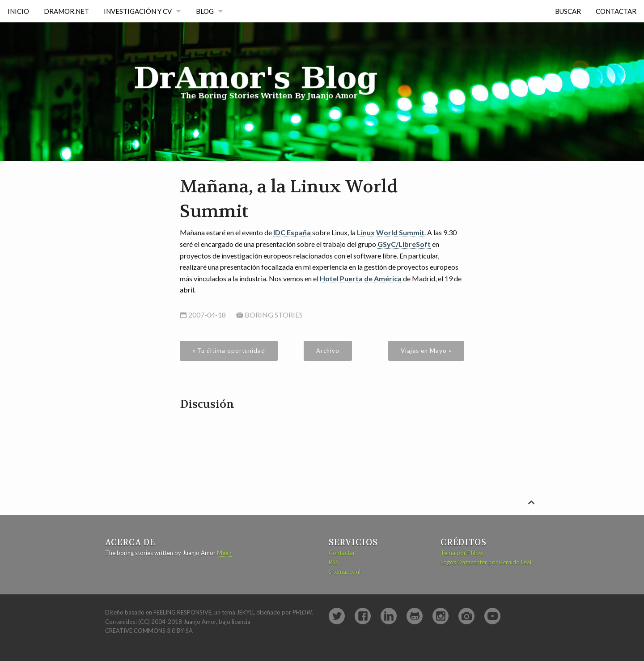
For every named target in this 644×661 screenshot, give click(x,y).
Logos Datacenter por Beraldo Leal (486, 562)
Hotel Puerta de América (361, 278)
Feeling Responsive (182, 612)
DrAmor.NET (66, 11)
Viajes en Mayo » (426, 351)
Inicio (18, 11)
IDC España (292, 232)
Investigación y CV (138, 11)
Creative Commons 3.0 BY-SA (149, 631)
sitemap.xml (345, 572)
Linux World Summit (391, 232)
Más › (224, 553)
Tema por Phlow (462, 553)
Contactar (616, 11)
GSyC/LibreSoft (404, 244)
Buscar (568, 11)
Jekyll (246, 612)
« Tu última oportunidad (229, 351)
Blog (205, 11)
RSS (334, 562)
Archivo (328, 351)
